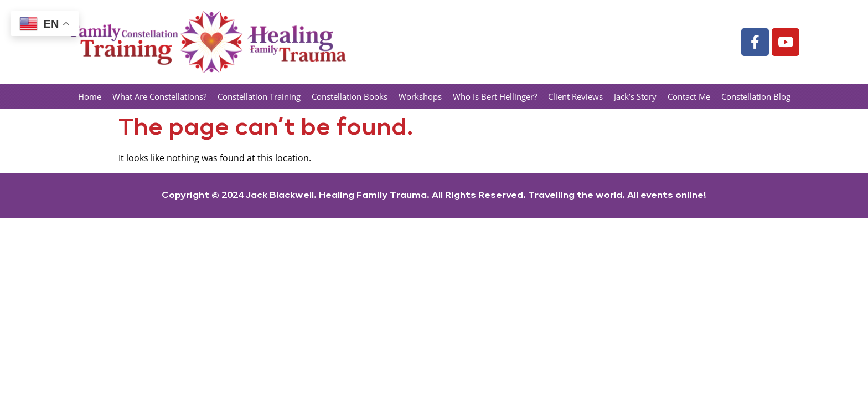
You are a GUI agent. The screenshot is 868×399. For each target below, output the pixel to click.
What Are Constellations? (159, 96)
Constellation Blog (756, 96)
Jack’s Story (635, 96)
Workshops (420, 96)
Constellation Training (259, 96)
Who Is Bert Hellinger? (495, 96)
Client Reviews (575, 96)
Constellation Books (350, 96)
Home (90, 96)
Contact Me (689, 96)
